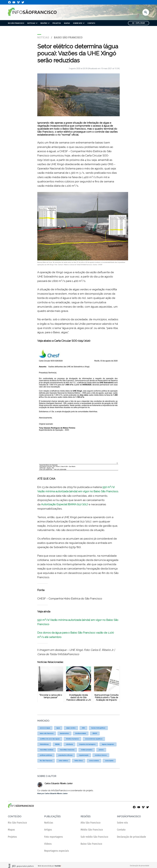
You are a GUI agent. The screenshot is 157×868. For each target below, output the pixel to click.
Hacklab (58, 866)
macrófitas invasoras (67, 750)
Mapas (11, 830)
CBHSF (95, 733)
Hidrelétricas (44, 744)
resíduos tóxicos (101, 755)
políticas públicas (46, 755)
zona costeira (94, 761)
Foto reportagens (53, 837)
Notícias (43, 37)
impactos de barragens (87, 744)
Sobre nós (122, 823)
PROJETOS (57, 23)
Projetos (12, 837)
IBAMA (57, 744)
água (58, 728)
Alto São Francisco (91, 823)
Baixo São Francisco (68, 37)
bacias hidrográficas (98, 728)
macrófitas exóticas (47, 750)
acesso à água (45, 728)
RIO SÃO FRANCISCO (16, 23)
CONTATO (91, 23)
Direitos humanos (72, 739)
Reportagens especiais (57, 851)
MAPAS (67, 23)
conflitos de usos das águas (50, 739)
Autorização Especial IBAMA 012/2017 (65, 504)
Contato (121, 830)
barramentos (64, 733)
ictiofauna (69, 744)
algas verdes (71, 728)
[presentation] (37, 23)
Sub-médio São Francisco (94, 837)
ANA (83, 728)
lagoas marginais (108, 744)
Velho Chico (79, 761)
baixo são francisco (47, 733)
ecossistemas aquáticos (94, 739)
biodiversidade (81, 733)
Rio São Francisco (46, 761)
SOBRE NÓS (78, 23)
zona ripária (109, 761)
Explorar (139, 23)
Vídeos (48, 844)
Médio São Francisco (92, 830)
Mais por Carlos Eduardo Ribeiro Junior (52, 793)
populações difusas (66, 755)
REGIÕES (44, 23)
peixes (101, 750)
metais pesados (87, 750)
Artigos (48, 830)
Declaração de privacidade (131, 837)
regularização (84, 755)
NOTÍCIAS (31, 23)
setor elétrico (63, 761)
